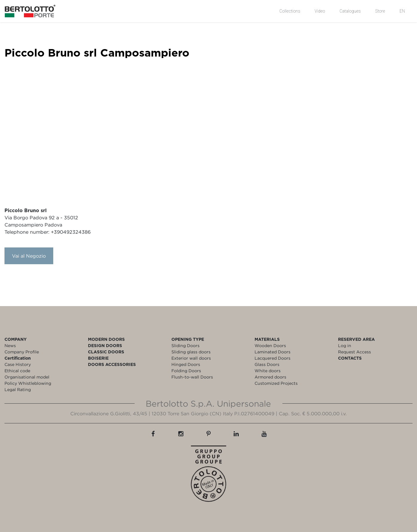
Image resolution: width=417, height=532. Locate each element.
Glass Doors (267, 364)
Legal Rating (18, 389)
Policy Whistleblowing (28, 383)
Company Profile (22, 352)
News (10, 345)
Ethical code (17, 371)
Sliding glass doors (191, 352)
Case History (18, 364)
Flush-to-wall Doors (192, 377)
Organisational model (27, 377)
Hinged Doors (186, 364)
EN (402, 11)
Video (320, 11)
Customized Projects (276, 383)
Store (380, 11)
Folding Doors (186, 371)
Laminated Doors (273, 352)
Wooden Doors (270, 345)
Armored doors (270, 377)
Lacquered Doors (273, 358)
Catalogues (350, 11)
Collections (290, 11)
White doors (268, 371)
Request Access (354, 352)
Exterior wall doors (191, 358)
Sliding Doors (185, 345)
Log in (345, 345)
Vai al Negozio (29, 256)
